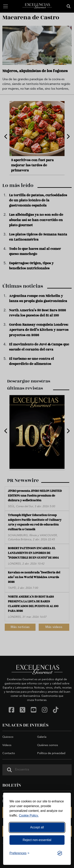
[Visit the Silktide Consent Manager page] (60, 853)
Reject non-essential (37, 840)
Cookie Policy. (29, 815)
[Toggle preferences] (19, 853)
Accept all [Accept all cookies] (37, 827)
